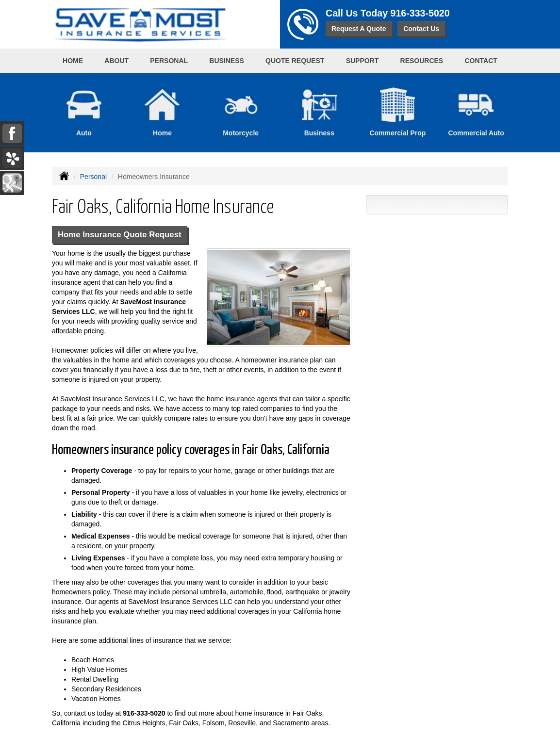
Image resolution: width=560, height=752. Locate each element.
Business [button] (227, 61)
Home (73, 61)
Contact (481, 61)
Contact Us (421, 29)
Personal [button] (169, 61)
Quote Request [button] (295, 61)
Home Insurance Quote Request (120, 235)
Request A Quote (359, 29)
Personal (93, 177)
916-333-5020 (420, 13)
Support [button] (362, 61)
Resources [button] (422, 61)
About (116, 61)
